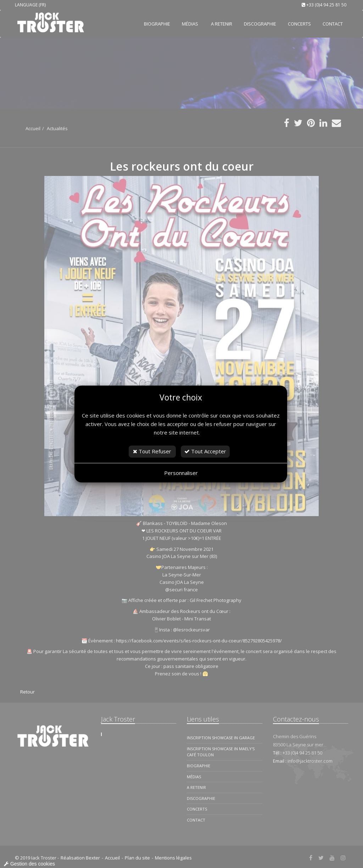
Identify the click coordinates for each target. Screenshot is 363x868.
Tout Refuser (152, 451)
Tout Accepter (205, 451)
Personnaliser (181, 473)
